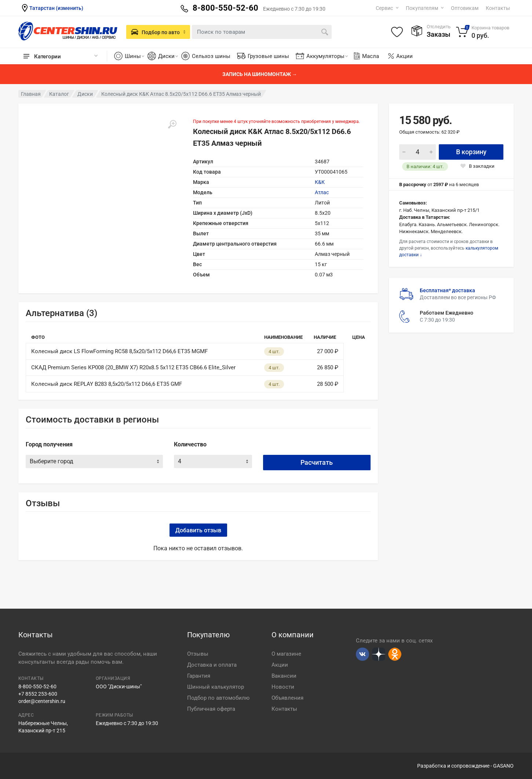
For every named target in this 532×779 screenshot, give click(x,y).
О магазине (286, 654)
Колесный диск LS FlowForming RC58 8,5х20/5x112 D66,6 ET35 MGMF (119, 351)
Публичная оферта (211, 709)
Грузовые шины (268, 56)
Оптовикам (465, 8)
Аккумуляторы (327, 56)
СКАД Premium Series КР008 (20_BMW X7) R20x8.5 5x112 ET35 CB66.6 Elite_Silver (133, 367)
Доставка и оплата (212, 665)
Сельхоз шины (211, 56)
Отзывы (198, 654)
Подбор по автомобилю (218, 698)
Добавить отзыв (198, 530)
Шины (134, 56)
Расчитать (317, 462)
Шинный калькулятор (216, 687)
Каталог (59, 94)
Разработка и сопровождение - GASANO (465, 766)
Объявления (287, 698)
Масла (366, 56)
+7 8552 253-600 (38, 694)
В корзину (471, 152)
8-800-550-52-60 (37, 686)
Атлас (322, 192)
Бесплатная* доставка (447, 290)
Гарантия (199, 676)
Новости (283, 687)
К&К (320, 182)
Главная (31, 94)
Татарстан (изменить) (56, 8)
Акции (405, 56)
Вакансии (284, 676)
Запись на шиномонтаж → (260, 74)
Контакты (498, 8)
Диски (168, 56)
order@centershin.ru (42, 701)
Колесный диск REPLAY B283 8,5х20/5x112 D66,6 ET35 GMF (107, 384)
